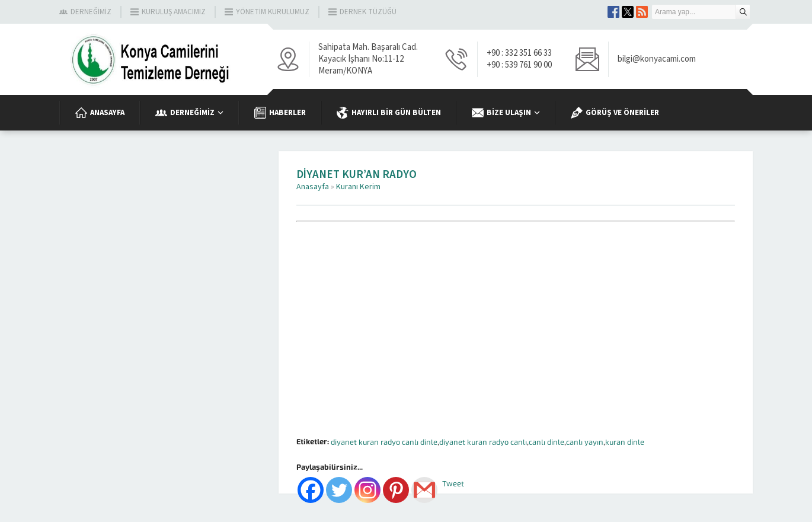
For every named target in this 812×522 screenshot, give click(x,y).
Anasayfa (313, 187)
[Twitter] (339, 490)
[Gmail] (424, 490)
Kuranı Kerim (358, 187)
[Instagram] (367, 490)
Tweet (453, 484)
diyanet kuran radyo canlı (483, 442)
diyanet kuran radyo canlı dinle (384, 442)
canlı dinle (546, 442)
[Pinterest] (396, 490)
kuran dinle (625, 442)
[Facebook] (311, 490)
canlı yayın (585, 442)
